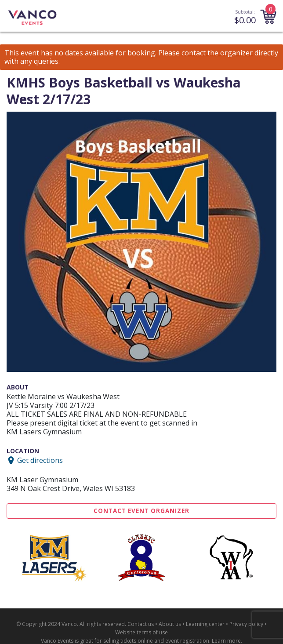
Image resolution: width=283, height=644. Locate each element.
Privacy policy (246, 624)
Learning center (205, 624)
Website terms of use (141, 632)
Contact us (141, 624)
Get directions (40, 460)
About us (170, 624)
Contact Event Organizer (141, 511)
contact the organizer (217, 53)
